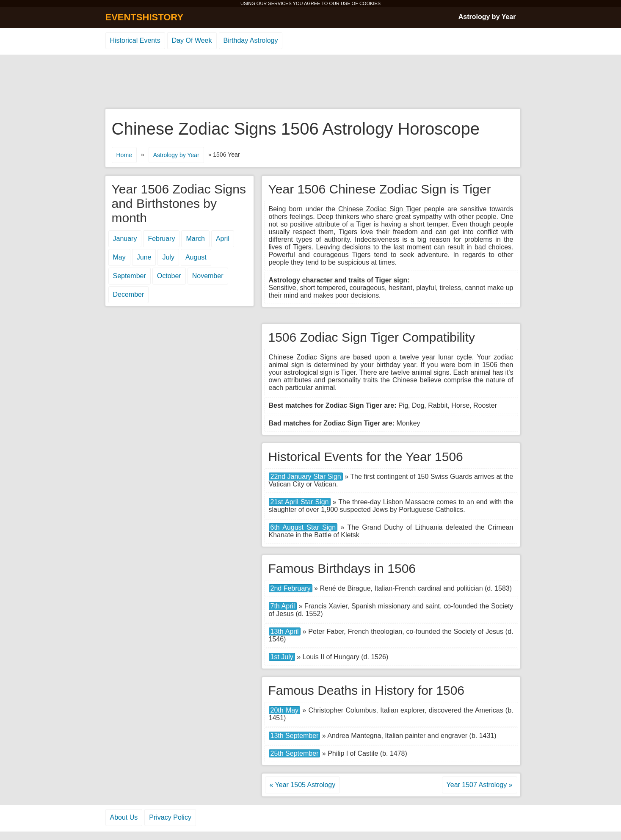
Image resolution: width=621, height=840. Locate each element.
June (144, 257)
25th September (295, 753)
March (195, 239)
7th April (283, 606)
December (129, 294)
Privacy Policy (170, 817)
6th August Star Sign (303, 527)
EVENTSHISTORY (145, 17)
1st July (282, 657)
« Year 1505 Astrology (303, 785)
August (196, 257)
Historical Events (135, 40)
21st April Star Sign (300, 502)
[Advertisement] (311, 82)
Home (124, 155)
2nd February (291, 588)
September (130, 276)
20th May (285, 710)
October (169, 276)
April (223, 239)
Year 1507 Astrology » (480, 785)
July (168, 257)
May (119, 257)
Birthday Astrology (251, 40)
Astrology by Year (487, 17)
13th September (295, 736)
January (125, 239)
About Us (124, 817)
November (208, 276)
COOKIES (370, 3)
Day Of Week (192, 40)
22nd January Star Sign (306, 477)
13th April (285, 631)
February (161, 239)
